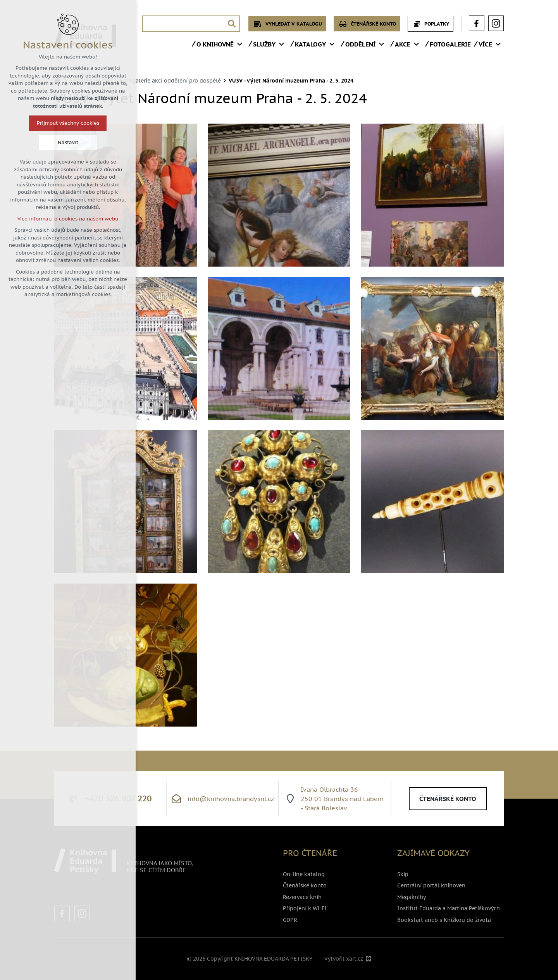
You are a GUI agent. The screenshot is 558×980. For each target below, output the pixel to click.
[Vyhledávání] (232, 24)
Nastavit (68, 142)
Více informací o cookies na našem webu (68, 219)
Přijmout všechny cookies (68, 123)
